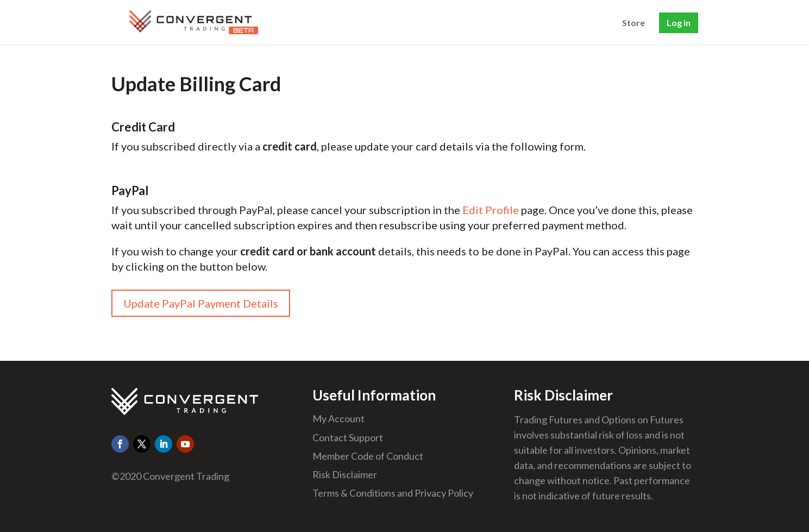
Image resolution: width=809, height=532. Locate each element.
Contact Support (348, 437)
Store (634, 23)
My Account (338, 418)
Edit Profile (491, 210)
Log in (679, 23)
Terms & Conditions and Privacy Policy (393, 493)
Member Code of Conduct (368, 456)
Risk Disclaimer (345, 474)
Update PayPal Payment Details (201, 303)
